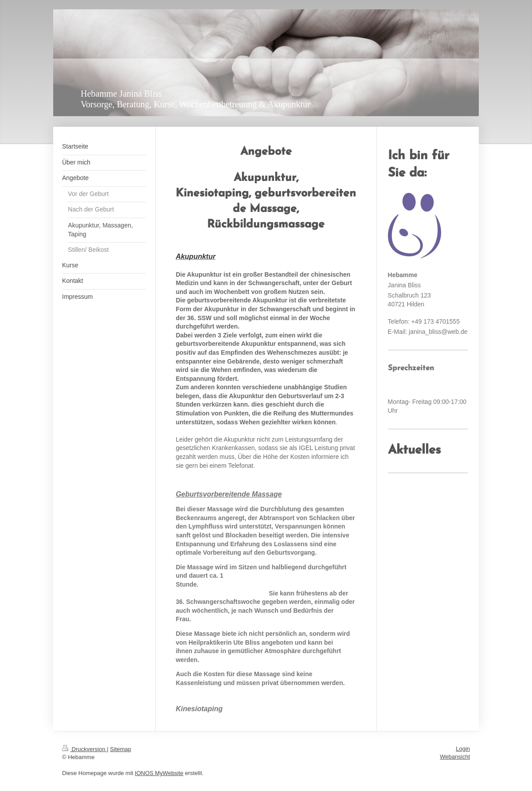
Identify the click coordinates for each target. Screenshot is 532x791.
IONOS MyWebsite (159, 773)
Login (463, 749)
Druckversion (84, 749)
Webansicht (455, 757)
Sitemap (121, 749)
